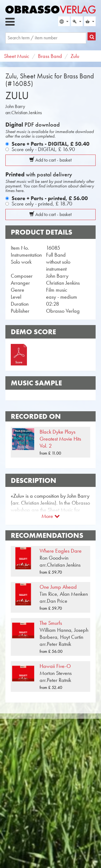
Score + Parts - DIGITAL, (50, 144)
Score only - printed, (42, 204)
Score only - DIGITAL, (43, 149)
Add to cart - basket (50, 160)
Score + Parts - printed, (50, 198)
